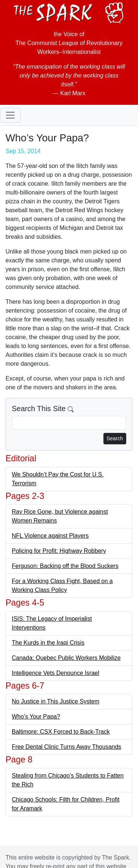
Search (115, 438)
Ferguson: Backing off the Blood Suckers (65, 566)
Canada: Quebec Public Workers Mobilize (66, 658)
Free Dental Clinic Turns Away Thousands (66, 747)
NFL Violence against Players (50, 536)
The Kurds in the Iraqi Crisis (48, 643)
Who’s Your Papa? (36, 717)
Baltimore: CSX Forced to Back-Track (61, 732)
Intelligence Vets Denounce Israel (55, 673)
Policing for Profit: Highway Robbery (59, 551)
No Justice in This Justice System (56, 701)
